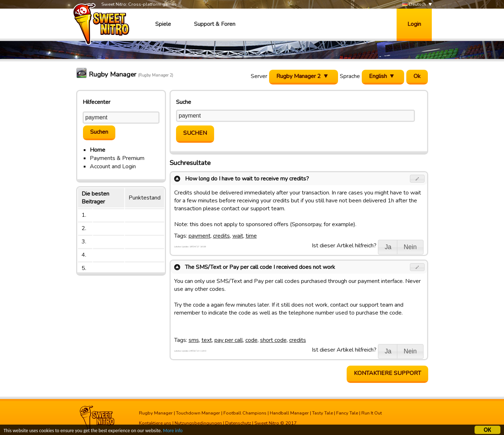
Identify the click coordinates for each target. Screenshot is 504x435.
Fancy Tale (347, 413)
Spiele (163, 24)
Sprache (350, 76)
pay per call (229, 340)
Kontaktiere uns (155, 423)
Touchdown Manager (198, 413)
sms (194, 340)
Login (414, 24)
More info (173, 432)
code (251, 340)
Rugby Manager (156, 413)
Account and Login (113, 166)
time (251, 236)
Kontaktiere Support (387, 373)
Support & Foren (215, 24)
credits (221, 236)
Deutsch (414, 4)
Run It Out (372, 413)
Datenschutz (238, 423)
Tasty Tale (323, 413)
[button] (417, 179)
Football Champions (245, 413)
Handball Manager (289, 413)
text (207, 340)
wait (238, 236)
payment (200, 236)
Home (98, 150)
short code (273, 340)
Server (259, 76)
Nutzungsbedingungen (198, 423)
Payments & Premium (117, 158)
